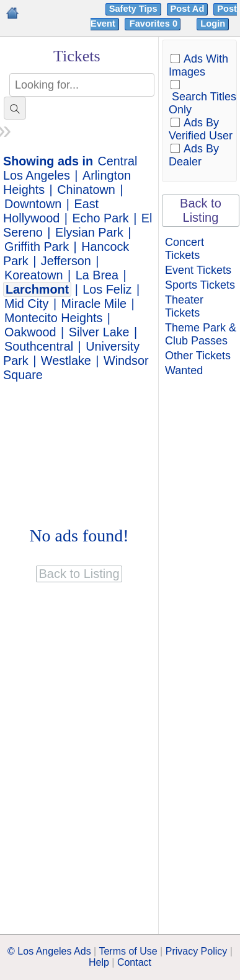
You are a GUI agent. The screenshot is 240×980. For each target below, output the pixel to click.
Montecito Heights (53, 318)
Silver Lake (99, 332)
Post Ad (188, 9)
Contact (134, 962)
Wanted (184, 370)
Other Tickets (198, 356)
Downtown (33, 204)
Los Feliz (107, 289)
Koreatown (34, 275)
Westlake (66, 361)
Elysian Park (89, 232)
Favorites (155, 24)
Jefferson (66, 261)
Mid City (26, 304)
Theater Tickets (184, 306)
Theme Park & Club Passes (201, 334)
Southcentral (39, 346)
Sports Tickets (200, 285)
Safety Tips (133, 9)
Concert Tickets (184, 249)
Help (99, 962)
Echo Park (100, 218)
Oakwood (30, 332)
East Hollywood (51, 211)
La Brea (97, 275)
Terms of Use (128, 951)
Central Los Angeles (70, 168)
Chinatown (86, 190)
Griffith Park (37, 247)
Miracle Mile (94, 304)
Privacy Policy (197, 951)
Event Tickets (198, 270)
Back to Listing (201, 210)
